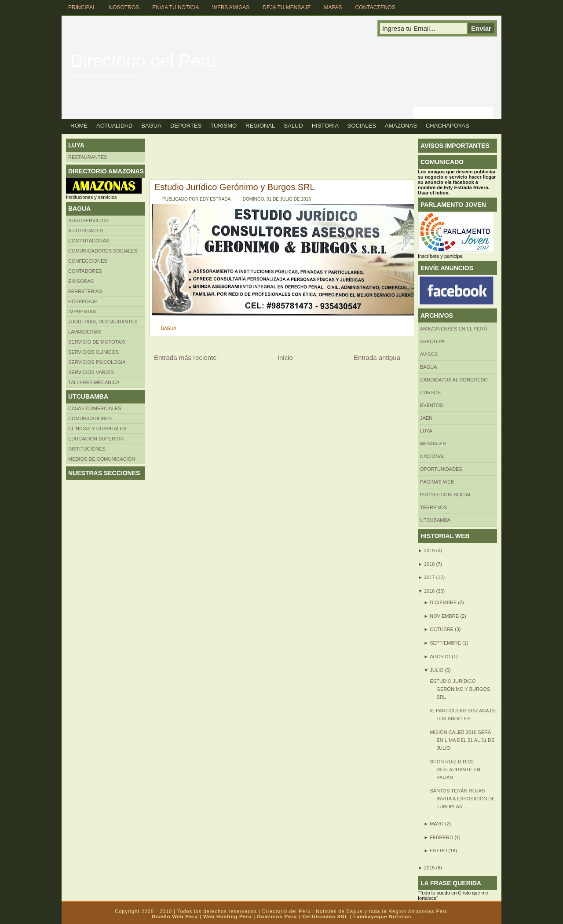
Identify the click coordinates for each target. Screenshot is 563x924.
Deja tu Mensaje (287, 7)
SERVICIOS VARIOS (91, 372)
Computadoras (89, 241)
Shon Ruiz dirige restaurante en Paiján (455, 770)
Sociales (362, 126)
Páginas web (437, 482)
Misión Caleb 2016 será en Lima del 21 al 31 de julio (462, 740)
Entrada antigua (377, 357)
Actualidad (114, 126)
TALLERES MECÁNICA (94, 382)
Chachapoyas (448, 126)
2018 (429, 564)
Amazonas (401, 126)
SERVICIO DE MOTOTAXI (97, 342)
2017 (429, 577)
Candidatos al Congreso (454, 380)
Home (79, 126)
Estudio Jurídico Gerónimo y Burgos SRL (235, 187)
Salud (293, 126)
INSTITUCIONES (87, 449)
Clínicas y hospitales (97, 429)
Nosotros (124, 7)
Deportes (186, 126)
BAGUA (169, 328)
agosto (440, 656)
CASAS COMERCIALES (95, 408)
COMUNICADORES (90, 418)
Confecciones (88, 261)
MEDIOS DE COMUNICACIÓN (102, 459)
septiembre (445, 643)
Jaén (426, 418)
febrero (441, 837)
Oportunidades (441, 469)
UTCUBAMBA (435, 520)
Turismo (223, 126)
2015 (429, 868)
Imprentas (82, 312)
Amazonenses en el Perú (453, 329)
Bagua (151, 126)
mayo (437, 824)
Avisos (429, 354)
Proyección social (446, 495)
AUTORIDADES (86, 231)
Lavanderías (85, 332)
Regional (260, 126)
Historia (325, 126)
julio (437, 670)
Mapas (333, 7)
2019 (429, 550)
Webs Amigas (231, 7)
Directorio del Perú (143, 61)
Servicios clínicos (93, 352)
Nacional (432, 456)
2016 (429, 591)
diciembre (443, 602)
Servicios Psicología (97, 362)
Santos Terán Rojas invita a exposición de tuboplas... (462, 799)
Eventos (431, 405)
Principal (82, 7)
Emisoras (81, 281)
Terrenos (433, 507)
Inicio (285, 357)
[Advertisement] (305, 158)
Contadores (85, 271)
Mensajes (433, 444)
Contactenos (375, 7)
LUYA (426, 431)
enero (438, 851)
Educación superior (96, 439)
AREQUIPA (432, 341)
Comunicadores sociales (103, 251)
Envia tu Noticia (175, 7)
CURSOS (430, 392)
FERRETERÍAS (85, 291)
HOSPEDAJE (83, 301)
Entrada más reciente (185, 357)
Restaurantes (88, 157)
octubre (442, 629)
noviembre (444, 616)
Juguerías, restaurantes (103, 322)
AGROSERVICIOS (88, 220)
